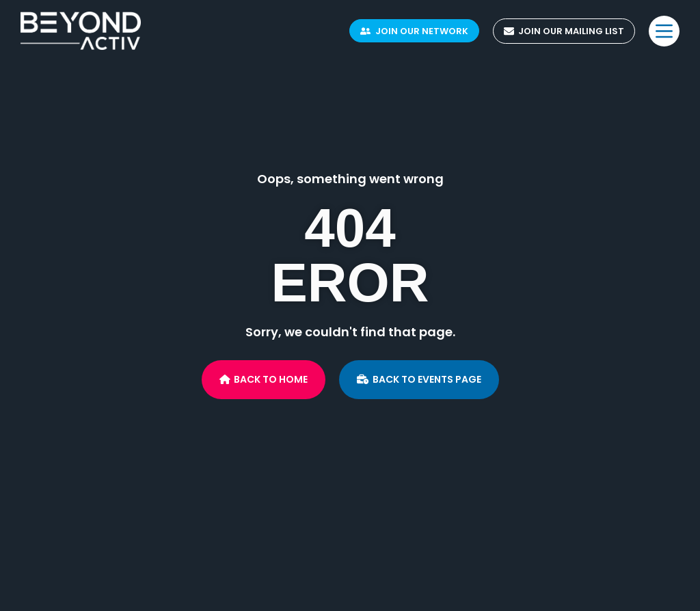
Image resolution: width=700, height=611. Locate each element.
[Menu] (664, 31)
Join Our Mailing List (564, 31)
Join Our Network (414, 31)
